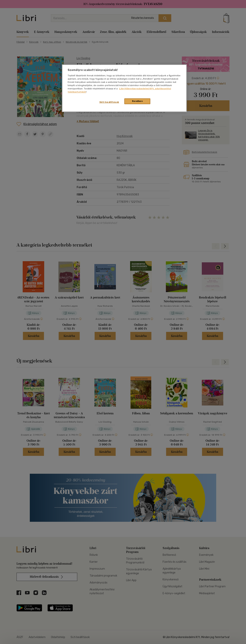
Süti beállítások (109, 102)
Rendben (137, 101)
